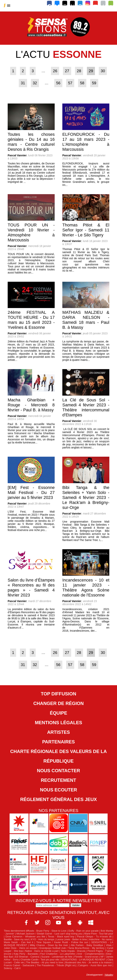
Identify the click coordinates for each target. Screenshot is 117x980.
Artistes (59, 732)
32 (35, 83)
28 (79, 71)
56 (58, 83)
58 (82, 83)
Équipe (59, 713)
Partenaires (58, 742)
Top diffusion (58, 694)
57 (70, 83)
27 (67, 71)
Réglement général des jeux (58, 799)
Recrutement (58, 780)
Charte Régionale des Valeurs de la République (58, 756)
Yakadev (109, 975)
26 (55, 71)
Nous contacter (59, 771)
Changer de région (59, 703)
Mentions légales (59, 723)
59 (94, 83)
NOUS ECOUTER (58, 790)
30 (103, 71)
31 (23, 83)
